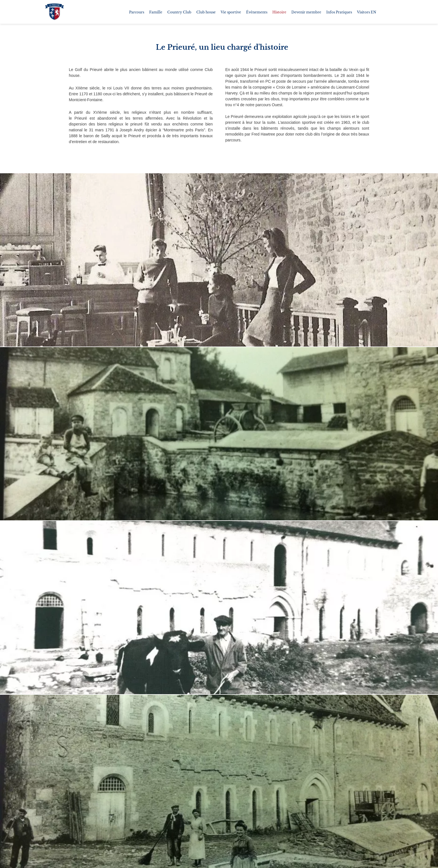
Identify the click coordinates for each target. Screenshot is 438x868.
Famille (156, 12)
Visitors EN (367, 12)
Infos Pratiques (339, 12)
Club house (206, 12)
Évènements (257, 12)
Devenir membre (306, 12)
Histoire (279, 12)
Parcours (137, 12)
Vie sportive (231, 12)
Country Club (179, 12)
